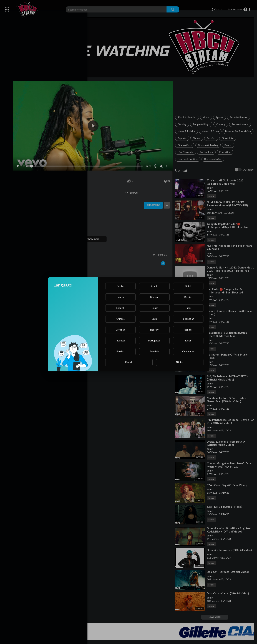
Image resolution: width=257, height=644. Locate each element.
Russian (188, 297)
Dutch (188, 286)
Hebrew (154, 330)
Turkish (154, 308)
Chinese (120, 319)
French (120, 297)
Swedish (154, 351)
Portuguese (154, 341)
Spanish (120, 308)
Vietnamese (188, 351)
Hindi (188, 308)
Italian (188, 341)
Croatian (120, 330)
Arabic (154, 286)
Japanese (120, 341)
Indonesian (188, 319)
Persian (120, 351)
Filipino (180, 362)
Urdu (154, 319)
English (120, 286)
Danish (129, 362)
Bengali (188, 330)
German (154, 297)
